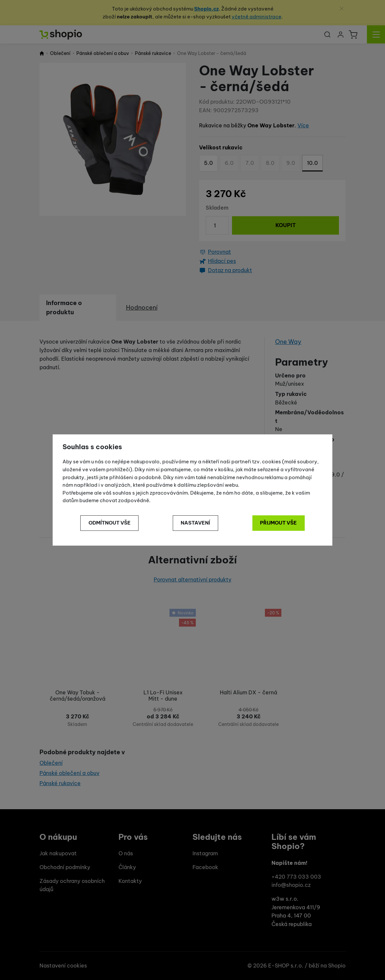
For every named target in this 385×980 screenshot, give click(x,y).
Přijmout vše (278, 523)
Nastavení (195, 523)
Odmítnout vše (110, 523)
